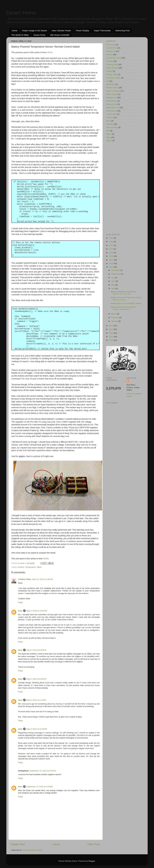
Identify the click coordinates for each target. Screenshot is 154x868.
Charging (110, 61)
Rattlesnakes (111, 101)
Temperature (30, 567)
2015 (111, 267)
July (113, 278)
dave (20, 611)
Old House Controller (60, 35)
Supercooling (112, 104)
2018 (111, 256)
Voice (108, 121)
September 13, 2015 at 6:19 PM (40, 787)
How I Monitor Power (61, 30)
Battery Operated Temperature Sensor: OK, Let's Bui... (123, 293)
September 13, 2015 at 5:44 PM (43, 771)
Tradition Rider (25, 579)
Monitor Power (112, 88)
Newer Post (18, 844)
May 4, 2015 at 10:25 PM (37, 611)
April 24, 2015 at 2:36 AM (42, 579)
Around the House (114, 58)
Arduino (21, 567)
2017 (111, 260)
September (116, 274)
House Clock (39, 35)
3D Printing (111, 45)
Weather (110, 124)
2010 (111, 340)
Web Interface (112, 127)
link (50, 52)
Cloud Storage (112, 68)
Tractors (109, 117)
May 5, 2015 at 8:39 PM (36, 650)
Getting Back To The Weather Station (126, 303)
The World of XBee (20, 35)
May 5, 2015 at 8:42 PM (36, 679)
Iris (107, 81)
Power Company (113, 91)
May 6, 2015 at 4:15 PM (36, 700)
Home (15, 30)
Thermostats (111, 114)
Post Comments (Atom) (32, 850)
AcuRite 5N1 (111, 48)
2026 (111, 238)
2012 (111, 333)
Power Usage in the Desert (35, 30)
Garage (109, 71)
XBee (39, 567)
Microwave (111, 84)
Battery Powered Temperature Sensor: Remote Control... (127, 299)
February (115, 318)
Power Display (83, 30)
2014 (111, 326)
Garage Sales (112, 74)
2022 (111, 242)
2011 (111, 337)
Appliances (111, 51)
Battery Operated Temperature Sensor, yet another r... (123, 308)
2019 (111, 253)
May (113, 285)
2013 (111, 329)
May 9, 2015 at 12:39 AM (37, 729)
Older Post (94, 844)
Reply (20, 602)
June (113, 281)
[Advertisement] (124, 188)
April (113, 288)
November (116, 270)
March (114, 314)
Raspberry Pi (111, 98)
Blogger (92, 861)
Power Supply (112, 94)
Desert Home (21, 13)
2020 (111, 249)
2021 (111, 245)
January (115, 321)
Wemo (109, 134)
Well (108, 131)
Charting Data (112, 64)
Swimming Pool (122, 30)
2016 (111, 263)
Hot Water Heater (113, 78)
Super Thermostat (102, 30)
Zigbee (109, 141)
